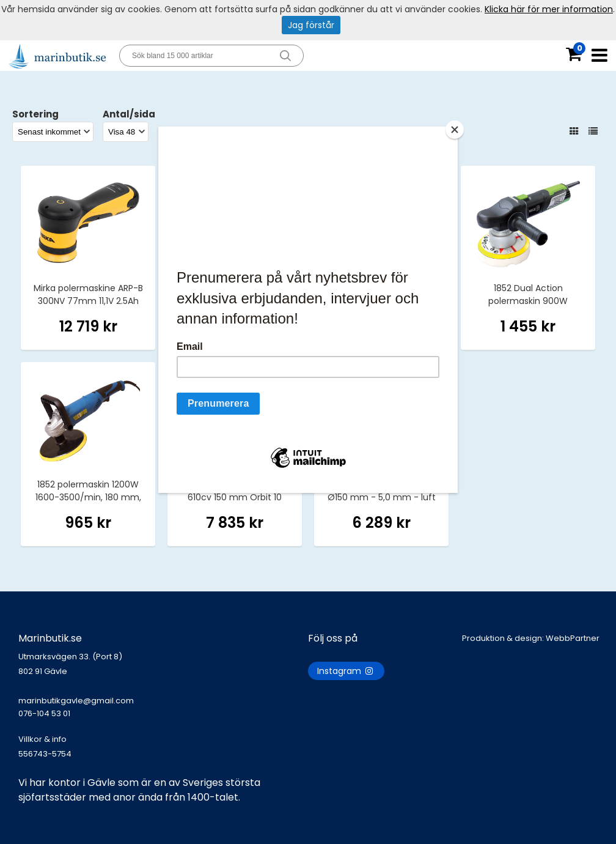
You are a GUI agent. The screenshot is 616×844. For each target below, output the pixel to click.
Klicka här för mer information (549, 9)
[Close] (455, 130)
